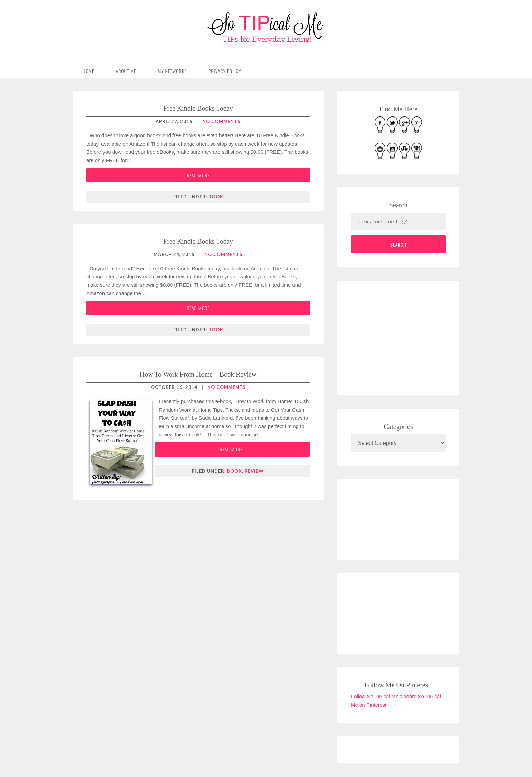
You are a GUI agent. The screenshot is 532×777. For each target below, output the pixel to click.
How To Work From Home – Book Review (198, 374)
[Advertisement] (402, 337)
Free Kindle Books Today (198, 108)
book (216, 197)
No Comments (221, 121)
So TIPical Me (266, 28)
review (254, 471)
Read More (198, 175)
